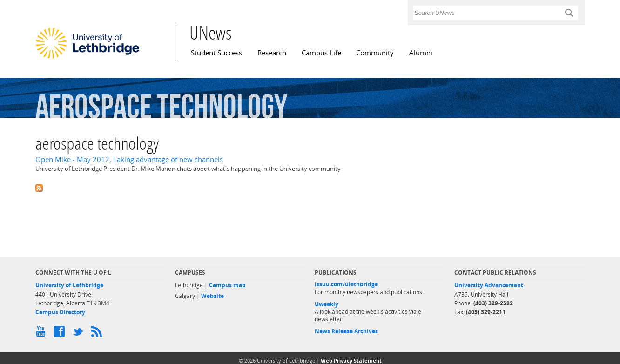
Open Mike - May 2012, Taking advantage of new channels (129, 159)
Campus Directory (60, 312)
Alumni (421, 53)
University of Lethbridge (69, 285)
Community (375, 53)
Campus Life (321, 53)
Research (272, 53)
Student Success (216, 53)
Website (212, 296)
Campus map (227, 285)
